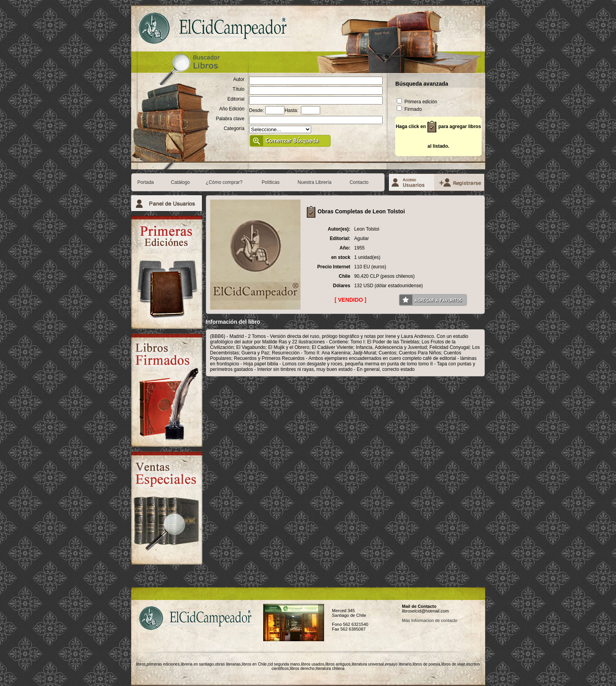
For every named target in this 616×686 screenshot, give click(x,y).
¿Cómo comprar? (224, 182)
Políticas (270, 182)
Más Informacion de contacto (430, 620)
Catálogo (180, 182)
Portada (146, 182)
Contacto (359, 182)
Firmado (409, 109)
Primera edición (417, 102)
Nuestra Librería (315, 182)
